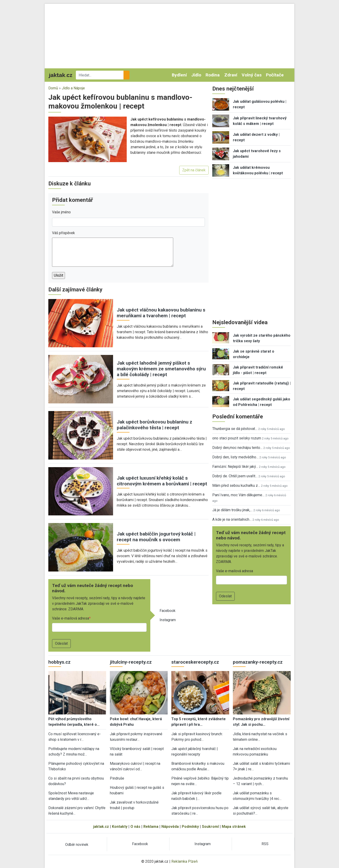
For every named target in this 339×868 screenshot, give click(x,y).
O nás (135, 827)
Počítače (275, 75)
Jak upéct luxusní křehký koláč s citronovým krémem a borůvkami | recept (162, 481)
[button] (88, 139)
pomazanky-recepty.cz (258, 662)
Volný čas (252, 75)
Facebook (168, 611)
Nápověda (170, 827)
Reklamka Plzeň (185, 861)
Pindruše (117, 778)
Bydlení (179, 75)
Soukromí (210, 827)
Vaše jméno (61, 212)
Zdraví (231, 75)
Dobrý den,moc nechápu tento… (237, 448)
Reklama (151, 827)
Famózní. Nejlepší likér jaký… (235, 467)
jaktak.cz (101, 827)
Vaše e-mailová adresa (71, 618)
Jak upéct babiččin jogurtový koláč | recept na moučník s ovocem (156, 537)
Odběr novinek (77, 845)
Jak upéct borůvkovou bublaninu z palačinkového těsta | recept (154, 425)
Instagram (168, 620)
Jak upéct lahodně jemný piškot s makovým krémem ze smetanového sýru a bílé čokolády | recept (161, 369)
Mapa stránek (234, 827)
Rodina (213, 75)
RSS (265, 844)
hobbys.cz (59, 662)
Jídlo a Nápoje (73, 88)
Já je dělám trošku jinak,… (232, 510)
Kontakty (120, 827)
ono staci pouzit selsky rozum (237, 438)
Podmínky (190, 827)
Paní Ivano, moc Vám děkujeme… (238, 495)
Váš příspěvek (63, 233)
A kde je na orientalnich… (232, 519)
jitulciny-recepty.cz (131, 662)
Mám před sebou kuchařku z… (236, 485)
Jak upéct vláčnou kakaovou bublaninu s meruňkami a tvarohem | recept (161, 313)
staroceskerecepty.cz (195, 662)
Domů (53, 88)
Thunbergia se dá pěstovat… (235, 429)
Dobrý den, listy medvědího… (235, 457)
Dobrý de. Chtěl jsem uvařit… (235, 476)
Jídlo (196, 75)
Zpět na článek (194, 170)
